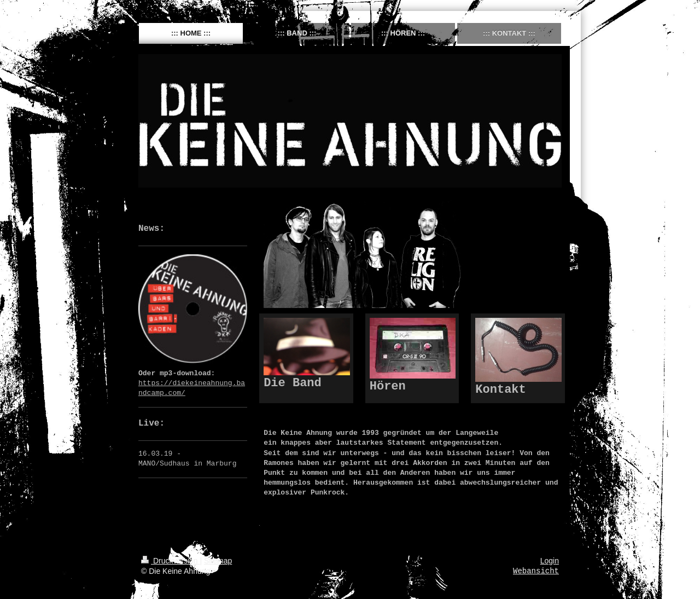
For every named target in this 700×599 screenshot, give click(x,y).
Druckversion (170, 561)
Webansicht (536, 571)
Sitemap (218, 561)
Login (550, 561)
